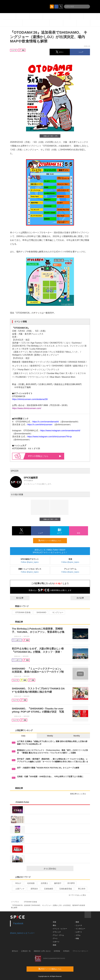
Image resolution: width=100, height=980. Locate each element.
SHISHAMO (40, 612)
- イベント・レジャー (60, 929)
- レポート (78, 932)
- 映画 (54, 945)
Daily (23, 736)
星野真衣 (33, 889)
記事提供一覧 (26, 951)
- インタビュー (80, 929)
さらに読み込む (57, 869)
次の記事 (83, 598)
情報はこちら (45, 456)
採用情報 (57, 951)
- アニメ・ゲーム (58, 935)
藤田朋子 (57, 883)
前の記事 (17, 598)
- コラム (78, 935)
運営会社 (15, 951)
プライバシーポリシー (80, 951)
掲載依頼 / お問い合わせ (42, 951)
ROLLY (17, 883)
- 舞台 (54, 925)
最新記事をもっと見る (79, 794)
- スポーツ (56, 942)
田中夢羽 (70, 883)
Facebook (18, 923)
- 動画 (77, 922)
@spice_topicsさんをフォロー (22, 933)
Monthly (77, 736)
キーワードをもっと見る (78, 895)
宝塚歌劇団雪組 (65, 889)
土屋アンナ (19, 889)
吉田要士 (43, 883)
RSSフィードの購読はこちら (52, 540)
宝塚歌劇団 (47, 889)
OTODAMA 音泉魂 (22, 612)
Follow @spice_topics (30, 562)
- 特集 (77, 938)
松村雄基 (30, 883)
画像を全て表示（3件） (50, 136)
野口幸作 (81, 889)
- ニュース (78, 925)
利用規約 (66, 951)
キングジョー (57, 612)
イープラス (15, 902)
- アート (55, 938)
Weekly (50, 736)
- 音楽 (54, 922)
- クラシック (56, 932)
